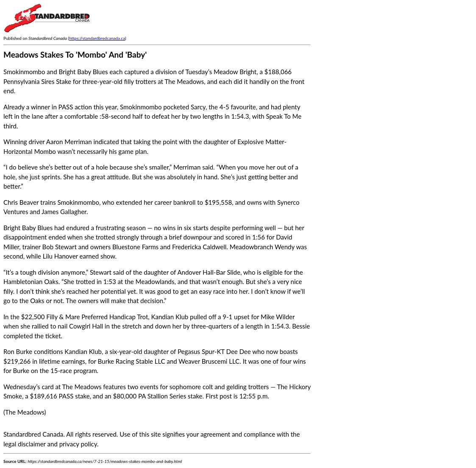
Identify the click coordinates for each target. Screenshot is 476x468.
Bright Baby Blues (28, 228)
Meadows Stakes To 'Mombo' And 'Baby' (75, 54)
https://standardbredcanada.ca (97, 38)
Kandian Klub (170, 317)
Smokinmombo (141, 107)
